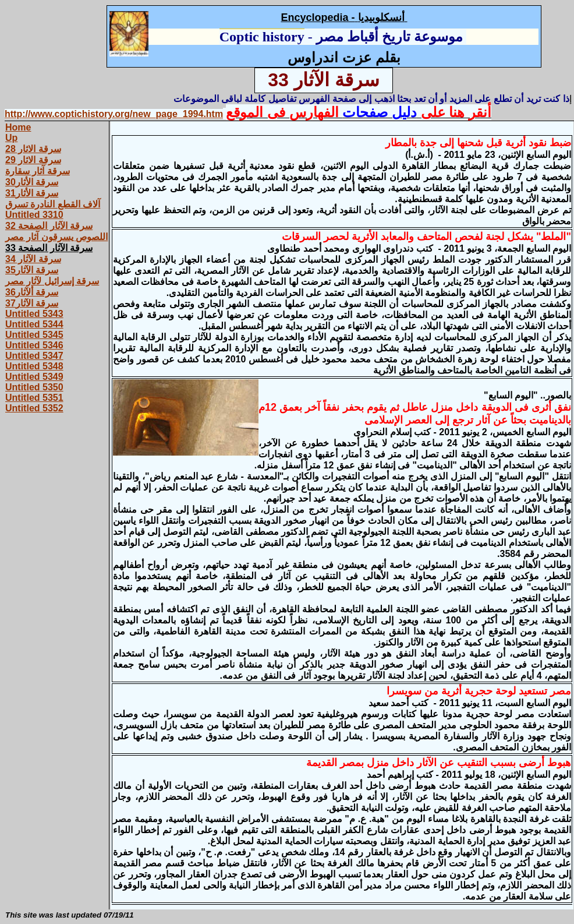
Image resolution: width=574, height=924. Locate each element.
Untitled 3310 (34, 215)
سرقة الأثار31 (32, 193)
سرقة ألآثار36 (32, 292)
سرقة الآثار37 (32, 303)
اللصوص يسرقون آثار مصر (56, 237)
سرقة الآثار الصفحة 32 (49, 226)
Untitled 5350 (34, 387)
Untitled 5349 (34, 377)
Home (18, 127)
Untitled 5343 (34, 314)
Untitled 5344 (34, 324)
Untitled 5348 (34, 366)
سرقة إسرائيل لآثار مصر (52, 281)
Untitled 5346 (34, 345)
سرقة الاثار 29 (33, 160)
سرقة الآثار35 (32, 270)
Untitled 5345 (34, 335)
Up (11, 138)
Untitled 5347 (34, 356)
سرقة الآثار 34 (33, 259)
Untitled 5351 (34, 398)
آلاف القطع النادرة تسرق (53, 204)
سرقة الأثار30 (32, 182)
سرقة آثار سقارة (38, 171)
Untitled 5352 (34, 408)
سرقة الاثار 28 (33, 149)
